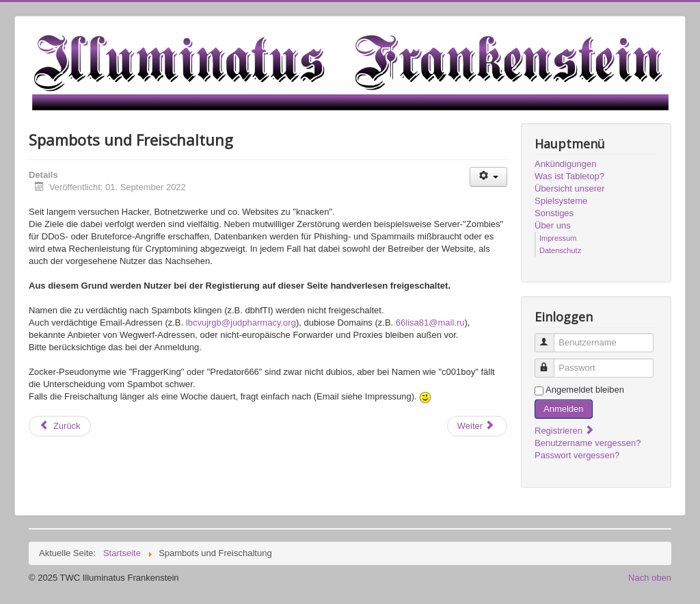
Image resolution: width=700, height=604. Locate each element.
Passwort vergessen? (577, 455)
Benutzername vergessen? (588, 443)
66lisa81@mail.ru (430, 323)
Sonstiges (554, 213)
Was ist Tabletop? (569, 176)
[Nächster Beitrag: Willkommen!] (477, 426)
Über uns (553, 225)
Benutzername (551, 337)
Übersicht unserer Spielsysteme (570, 195)
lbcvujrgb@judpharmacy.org (241, 323)
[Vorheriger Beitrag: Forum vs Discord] (60, 426)
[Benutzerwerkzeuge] (488, 177)
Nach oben (650, 578)
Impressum (558, 238)
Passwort (551, 362)
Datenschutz (560, 250)
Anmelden (564, 409)
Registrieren (565, 431)
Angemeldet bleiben (585, 390)
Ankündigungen (565, 164)
